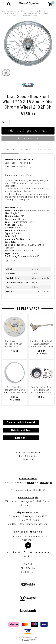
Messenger (46, 483)
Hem (3, 11)
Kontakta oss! (28, 479)
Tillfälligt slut (24, 163)
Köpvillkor (28, 459)
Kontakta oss (28, 572)
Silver (35, 287)
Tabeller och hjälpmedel (21, 422)
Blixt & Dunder (28, 568)
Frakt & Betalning (28, 456)
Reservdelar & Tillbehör (17, 11)
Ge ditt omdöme (44, 150)
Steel (35, 274)
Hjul (45, 11)
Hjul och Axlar (35, 11)
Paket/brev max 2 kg (21, 166)
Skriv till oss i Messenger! (28, 532)
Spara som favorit (28, 139)
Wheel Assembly (41, 278)
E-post (30, 483)
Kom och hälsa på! (28, 498)
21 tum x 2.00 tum (41, 292)
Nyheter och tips (21, 430)
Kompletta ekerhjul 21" (11, 13)
